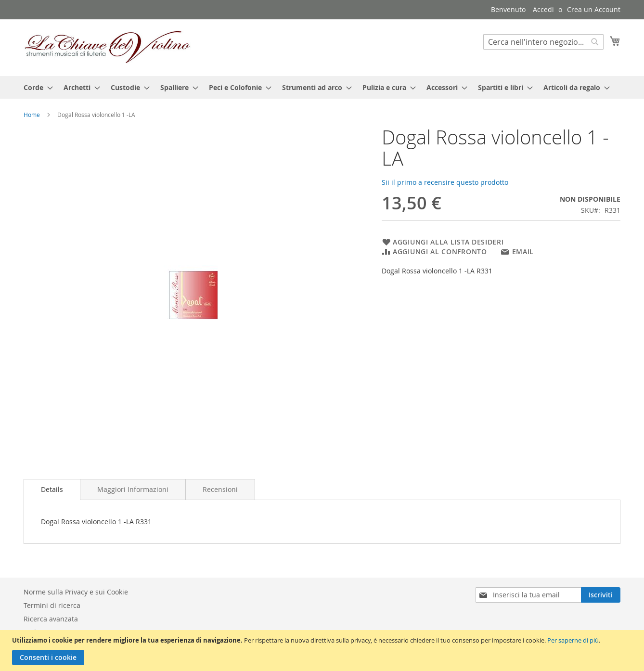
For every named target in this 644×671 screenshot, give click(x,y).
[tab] (52, 490)
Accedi (543, 9)
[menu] (322, 87)
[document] (323, 651)
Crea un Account (594, 9)
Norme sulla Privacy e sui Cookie (76, 592)
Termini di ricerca (52, 605)
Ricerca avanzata (51, 619)
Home (32, 115)
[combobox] (543, 42)
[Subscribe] (601, 595)
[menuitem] (35, 87)
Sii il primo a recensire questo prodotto (445, 182)
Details (52, 489)
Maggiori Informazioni (133, 489)
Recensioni (220, 489)
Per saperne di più (573, 640)
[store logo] (108, 47)
